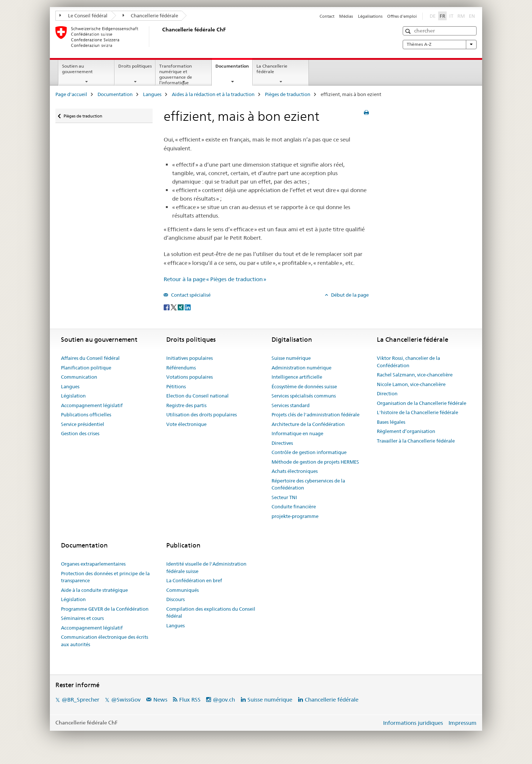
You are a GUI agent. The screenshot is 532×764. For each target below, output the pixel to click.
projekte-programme (295, 516)
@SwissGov (126, 700)
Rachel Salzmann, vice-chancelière (415, 375)
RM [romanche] (462, 16)
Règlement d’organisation (406, 431)
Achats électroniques (295, 471)
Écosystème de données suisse (304, 386)
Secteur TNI (284, 497)
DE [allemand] (433, 16)
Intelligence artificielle (297, 377)
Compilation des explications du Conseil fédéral (211, 613)
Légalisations (370, 16)
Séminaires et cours (82, 618)
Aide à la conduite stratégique (94, 590)
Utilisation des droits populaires (202, 415)
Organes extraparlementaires (93, 564)
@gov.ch (224, 700)
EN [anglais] (473, 16)
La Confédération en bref (194, 580)
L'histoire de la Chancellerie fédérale (417, 412)
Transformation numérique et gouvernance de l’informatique (176, 74)
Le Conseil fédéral (83, 16)
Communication (79, 377)
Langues (152, 94)
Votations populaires (190, 377)
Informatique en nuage (297, 433)
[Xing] (181, 307)
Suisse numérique (291, 358)
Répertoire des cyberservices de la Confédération (308, 484)
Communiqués (183, 590)
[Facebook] (167, 307)
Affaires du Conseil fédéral (90, 358)
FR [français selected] (442, 16)
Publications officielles (86, 415)
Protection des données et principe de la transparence (105, 577)
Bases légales (391, 422)
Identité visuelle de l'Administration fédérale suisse (206, 567)
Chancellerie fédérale (151, 16)
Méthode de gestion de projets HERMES (315, 462)
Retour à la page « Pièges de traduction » (215, 279)
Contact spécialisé (190, 295)
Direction (387, 393)
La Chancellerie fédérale (272, 69)
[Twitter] (174, 307)
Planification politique (86, 368)
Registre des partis (186, 405)
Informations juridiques (413, 723)
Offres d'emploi (402, 16)
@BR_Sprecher (81, 700)
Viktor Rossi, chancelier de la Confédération (408, 362)
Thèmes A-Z (440, 44)
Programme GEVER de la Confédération (105, 609)
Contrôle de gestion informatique (309, 452)
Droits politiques (135, 66)
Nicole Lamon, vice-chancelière (411, 384)
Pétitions (176, 386)
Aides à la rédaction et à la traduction (213, 94)
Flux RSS (190, 700)
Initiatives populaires (190, 358)
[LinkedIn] (188, 307)
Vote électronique (186, 424)
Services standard (291, 405)
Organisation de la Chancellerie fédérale (422, 403)
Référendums (181, 368)
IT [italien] (452, 16)
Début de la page (349, 295)
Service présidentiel (83, 424)
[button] (409, 31)
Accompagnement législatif (92, 405)
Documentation (234, 68)
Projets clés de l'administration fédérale (316, 415)
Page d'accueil (71, 94)
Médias (346, 16)
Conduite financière (294, 507)
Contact (327, 16)
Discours (175, 599)
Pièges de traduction (288, 94)
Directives (282, 443)
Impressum (463, 723)
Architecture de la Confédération (308, 424)
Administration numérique (301, 368)
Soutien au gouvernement (77, 69)
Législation (73, 396)
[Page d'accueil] (161, 37)
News (160, 700)
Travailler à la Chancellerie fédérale (416, 441)
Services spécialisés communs (304, 396)
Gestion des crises (80, 433)
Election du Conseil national (197, 396)
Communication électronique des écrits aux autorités (105, 641)
